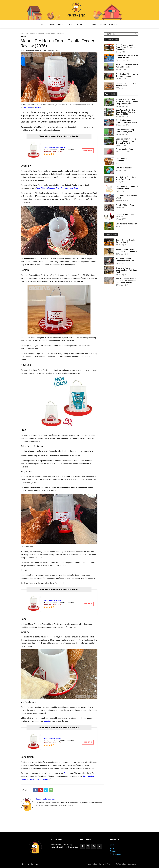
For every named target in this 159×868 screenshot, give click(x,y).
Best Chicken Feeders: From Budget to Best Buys (57, 188)
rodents (47, 721)
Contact (113, 851)
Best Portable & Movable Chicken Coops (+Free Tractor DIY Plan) (126, 141)
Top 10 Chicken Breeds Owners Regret (125, 241)
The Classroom (115, 854)
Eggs (94, 24)
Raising (52, 24)
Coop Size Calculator (109, 24)
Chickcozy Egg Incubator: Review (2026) (126, 84)
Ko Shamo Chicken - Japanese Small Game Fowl (127, 260)
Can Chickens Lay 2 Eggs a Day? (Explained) (127, 188)
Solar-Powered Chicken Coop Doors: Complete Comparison (125, 47)
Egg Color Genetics (124, 168)
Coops (61, 24)
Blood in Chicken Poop (125, 205)
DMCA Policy (121, 864)
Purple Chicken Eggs (124, 149)
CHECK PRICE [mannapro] (88, 151)
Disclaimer (132, 864)
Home (44, 24)
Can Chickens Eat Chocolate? (123, 160)
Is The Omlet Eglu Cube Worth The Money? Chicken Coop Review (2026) (127, 102)
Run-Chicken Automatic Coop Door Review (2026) (126, 121)
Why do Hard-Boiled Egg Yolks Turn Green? (126, 178)
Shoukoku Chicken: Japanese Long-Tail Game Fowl (127, 270)
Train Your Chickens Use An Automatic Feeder (127, 66)
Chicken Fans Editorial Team (35, 50)
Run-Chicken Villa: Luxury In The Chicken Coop (127, 75)
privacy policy (27, 107)
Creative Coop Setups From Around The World (127, 57)
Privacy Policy (91, 864)
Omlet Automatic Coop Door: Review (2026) (125, 131)
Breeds (79, 24)
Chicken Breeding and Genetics (125, 215)
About (112, 845)
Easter (112, 848)
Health (70, 24)
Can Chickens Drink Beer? (126, 224)
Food (87, 24)
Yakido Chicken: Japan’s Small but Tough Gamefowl (127, 250)
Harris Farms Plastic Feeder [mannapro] (55, 147)
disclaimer (38, 107)
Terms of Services (106, 864)
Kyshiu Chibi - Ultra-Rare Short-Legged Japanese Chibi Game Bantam (126, 280)
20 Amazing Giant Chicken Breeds (127, 197)
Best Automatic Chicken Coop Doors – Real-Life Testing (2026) (126, 112)
